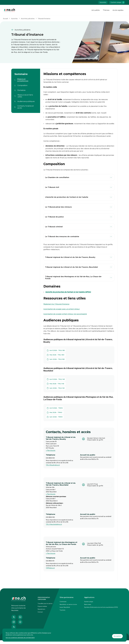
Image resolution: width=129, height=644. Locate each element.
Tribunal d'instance (46, 18)
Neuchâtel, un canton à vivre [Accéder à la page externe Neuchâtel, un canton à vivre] (68, 604)
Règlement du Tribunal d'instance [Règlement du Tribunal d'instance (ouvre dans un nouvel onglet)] (56, 304)
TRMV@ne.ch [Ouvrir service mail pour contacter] (50, 568)
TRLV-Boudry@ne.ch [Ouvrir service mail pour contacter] (53, 465)
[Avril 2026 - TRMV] (55, 408)
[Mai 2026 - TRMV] (55, 413)
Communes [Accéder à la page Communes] (63, 602)
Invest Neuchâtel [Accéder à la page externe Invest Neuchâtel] (65, 607)
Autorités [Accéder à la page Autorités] (103, 2)
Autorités (16, 18)
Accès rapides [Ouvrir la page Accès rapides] (118, 10)
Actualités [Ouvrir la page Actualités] (96, 10)
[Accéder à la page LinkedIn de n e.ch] (20, 617)
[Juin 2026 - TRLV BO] (56, 359)
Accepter (117, 636)
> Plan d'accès (51, 450)
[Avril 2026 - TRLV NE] (56, 379)
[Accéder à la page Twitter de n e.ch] (14, 617)
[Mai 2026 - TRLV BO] (56, 355)
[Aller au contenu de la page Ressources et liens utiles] (26, 95)
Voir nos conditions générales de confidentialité (20, 638)
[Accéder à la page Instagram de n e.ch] (14, 622)
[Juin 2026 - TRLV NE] (56, 388)
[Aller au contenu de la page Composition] (26, 84)
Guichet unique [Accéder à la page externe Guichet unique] (89, 602)
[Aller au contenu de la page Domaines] (26, 89)
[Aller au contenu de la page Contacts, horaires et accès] (26, 106)
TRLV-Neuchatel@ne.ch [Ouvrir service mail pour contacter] (54, 524)
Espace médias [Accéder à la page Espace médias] (42, 606)
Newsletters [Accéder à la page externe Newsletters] (41, 609)
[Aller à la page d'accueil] (9, 10)
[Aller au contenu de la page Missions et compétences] (26, 79)
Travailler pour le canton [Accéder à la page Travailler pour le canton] (45, 603)
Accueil (7, 18)
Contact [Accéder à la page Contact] (40, 612)
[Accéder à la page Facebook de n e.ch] (20, 622)
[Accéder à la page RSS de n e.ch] (14, 627)
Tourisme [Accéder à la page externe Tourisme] (62, 610)
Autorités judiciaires (30, 18)
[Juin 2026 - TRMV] (55, 417)
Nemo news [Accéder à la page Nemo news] (88, 604)
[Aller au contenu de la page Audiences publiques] (26, 100)
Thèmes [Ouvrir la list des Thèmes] (106, 10)
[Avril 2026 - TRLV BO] (56, 351)
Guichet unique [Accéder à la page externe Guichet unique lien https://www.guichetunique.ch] (118, 2)
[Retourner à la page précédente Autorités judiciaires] (36, 30)
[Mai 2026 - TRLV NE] (56, 384)
